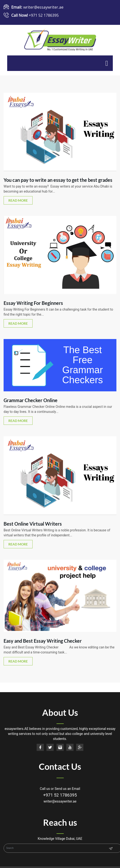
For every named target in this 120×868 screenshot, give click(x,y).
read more (18, 200)
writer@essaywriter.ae (43, 7)
